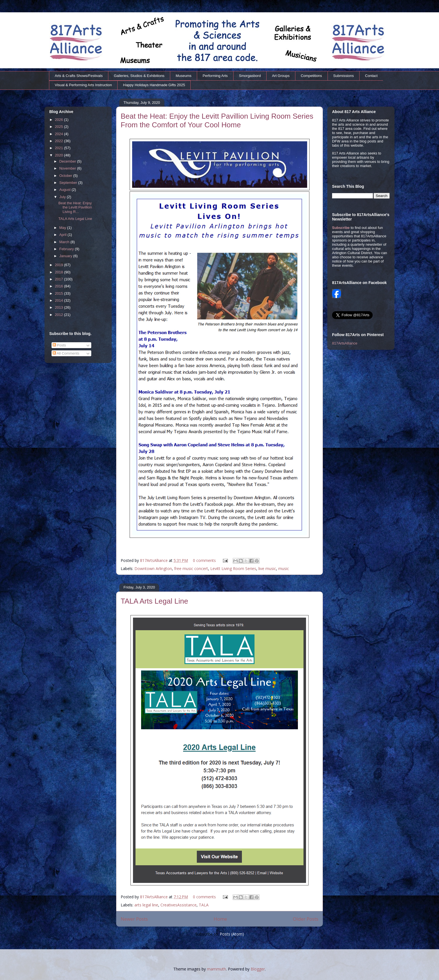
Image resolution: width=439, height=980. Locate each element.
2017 (59, 279)
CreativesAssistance (178, 905)
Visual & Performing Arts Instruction (83, 85)
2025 (59, 127)
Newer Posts (134, 919)
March (65, 242)
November (68, 168)
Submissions (344, 76)
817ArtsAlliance (154, 560)
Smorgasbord (250, 76)
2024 (59, 134)
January (66, 256)
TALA (204, 905)
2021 (59, 148)
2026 (59, 120)
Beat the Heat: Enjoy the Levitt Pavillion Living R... (75, 207)
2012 (59, 315)
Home (220, 919)
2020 (59, 155)
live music (267, 568)
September (69, 183)
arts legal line (146, 905)
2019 (59, 265)
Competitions (311, 76)
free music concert (191, 568)
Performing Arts (215, 76)
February (67, 249)
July (63, 197)
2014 (59, 300)
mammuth (216, 969)
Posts (59, 345)
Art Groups (281, 76)
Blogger (258, 969)
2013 (59, 307)
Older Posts (306, 919)
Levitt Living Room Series (233, 568)
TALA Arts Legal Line (154, 601)
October (66, 176)
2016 (59, 286)
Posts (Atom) (232, 934)
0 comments (204, 560)
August (66, 190)
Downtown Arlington (153, 568)
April (64, 235)
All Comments (66, 353)
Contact (371, 76)
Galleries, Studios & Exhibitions (139, 76)
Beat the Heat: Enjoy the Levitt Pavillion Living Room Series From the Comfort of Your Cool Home (217, 120)
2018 (59, 272)
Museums (183, 76)
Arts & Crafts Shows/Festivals (79, 76)
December (68, 161)
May (63, 228)
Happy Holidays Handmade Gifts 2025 (154, 85)
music (284, 568)
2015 (59, 293)
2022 (59, 141)
